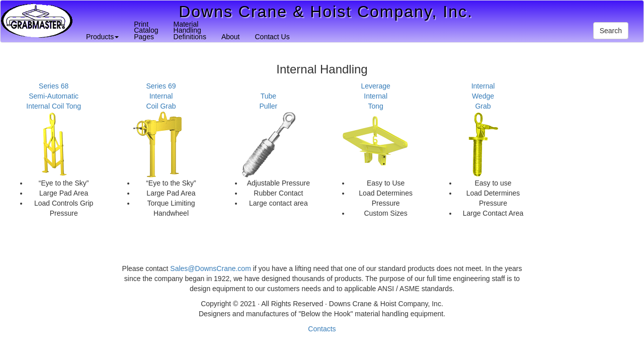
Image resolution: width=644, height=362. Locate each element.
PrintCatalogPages (146, 30)
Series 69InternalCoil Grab (161, 96)
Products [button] (102, 37)
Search (611, 31)
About (231, 37)
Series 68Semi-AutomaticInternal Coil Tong (54, 96)
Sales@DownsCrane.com (211, 268)
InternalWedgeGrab (483, 96)
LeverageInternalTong (375, 96)
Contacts (322, 329)
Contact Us (272, 37)
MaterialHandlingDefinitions (190, 30)
